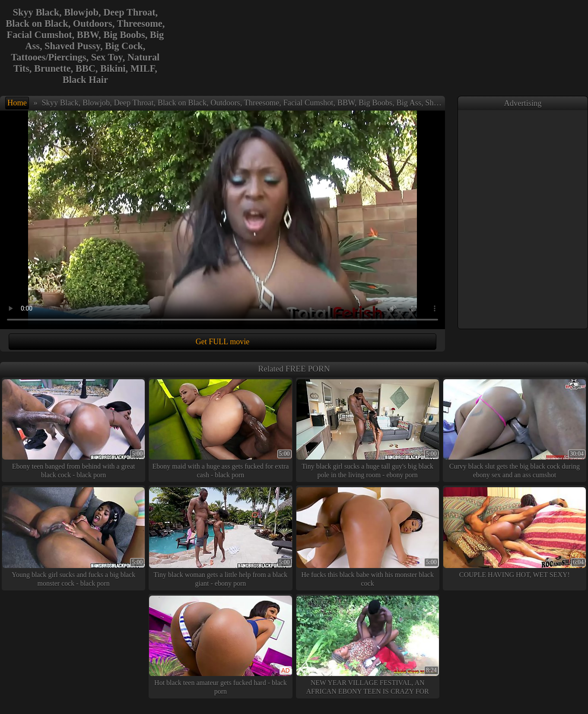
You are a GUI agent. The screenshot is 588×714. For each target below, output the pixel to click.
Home (17, 103)
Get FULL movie (222, 342)
